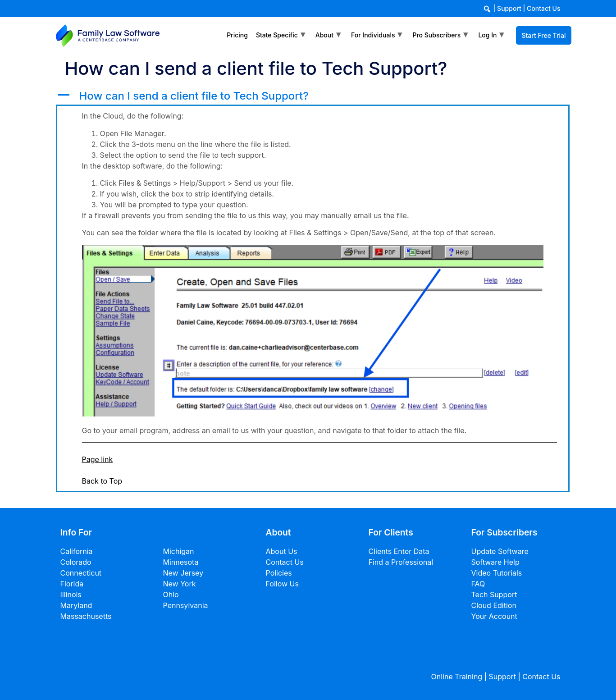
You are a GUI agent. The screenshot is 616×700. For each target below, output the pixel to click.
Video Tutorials (497, 573)
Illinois (71, 595)
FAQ (478, 584)
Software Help (495, 562)
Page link (98, 459)
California (77, 551)
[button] (313, 96)
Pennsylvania (186, 605)
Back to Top (102, 481)
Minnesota (181, 562)
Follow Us (282, 584)
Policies (279, 573)
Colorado (76, 562)
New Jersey (183, 573)
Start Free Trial (543, 35)
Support (509, 8)
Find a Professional (401, 562)
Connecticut (81, 573)
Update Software (500, 551)
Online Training (457, 677)
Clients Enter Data (399, 551)
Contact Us (543, 8)
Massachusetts (86, 616)
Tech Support (494, 595)
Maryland (76, 605)
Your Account (494, 616)
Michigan (179, 551)
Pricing (237, 35)
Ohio (171, 595)
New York (180, 584)
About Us (282, 551)
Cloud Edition (494, 605)
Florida (72, 584)
